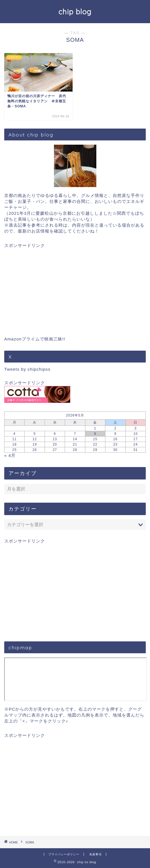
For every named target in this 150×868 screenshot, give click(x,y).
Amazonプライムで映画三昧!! (35, 339)
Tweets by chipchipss (27, 369)
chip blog (75, 12)
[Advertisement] (75, 288)
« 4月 (10, 455)
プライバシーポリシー (64, 854)
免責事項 (95, 854)
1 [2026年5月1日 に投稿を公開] (95, 428)
